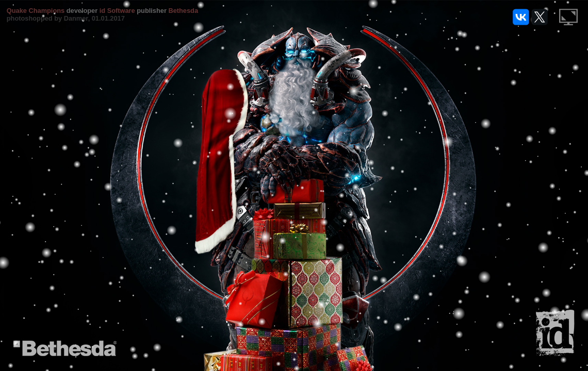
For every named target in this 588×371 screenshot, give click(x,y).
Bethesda (183, 11)
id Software (117, 11)
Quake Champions (36, 11)
